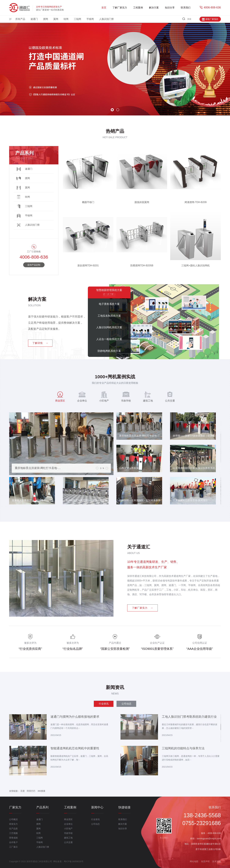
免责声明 (205, 861)
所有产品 (20, 19)
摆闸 (46, 19)
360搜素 (41, 791)
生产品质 (13, 829)
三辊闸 (77, 19)
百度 (23, 791)
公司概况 (13, 819)
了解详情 (40, 343)
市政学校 (68, 833)
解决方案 (154, 8)
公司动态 (95, 824)
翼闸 (56, 19)
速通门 (34, 19)
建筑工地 (68, 838)
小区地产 (68, 829)
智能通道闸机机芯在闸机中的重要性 (75, 748)
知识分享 (170, 8)
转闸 (66, 19)
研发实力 (13, 824)
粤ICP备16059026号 (74, 861)
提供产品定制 (34, 265)
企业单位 (68, 824)
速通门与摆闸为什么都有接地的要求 (75, 717)
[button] (112, 110)
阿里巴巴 (31, 791)
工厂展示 (13, 847)
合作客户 (13, 842)
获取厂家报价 (210, 19)
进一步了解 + (109, 294)
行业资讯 (95, 819)
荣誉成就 (13, 838)
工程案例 (138, 8)
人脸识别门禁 (106, 19)
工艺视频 (13, 833)
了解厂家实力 (120, 8)
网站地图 (194, 861)
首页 (104, 8)
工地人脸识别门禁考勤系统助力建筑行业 (189, 717)
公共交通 (68, 842)
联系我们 (186, 8)
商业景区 (68, 819)
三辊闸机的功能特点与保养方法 (183, 748)
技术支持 (217, 861)
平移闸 (90, 19)
